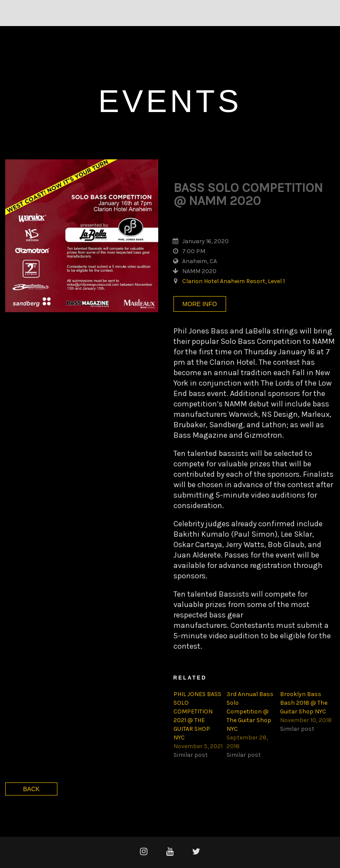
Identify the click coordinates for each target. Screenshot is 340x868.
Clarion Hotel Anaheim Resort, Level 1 (233, 281)
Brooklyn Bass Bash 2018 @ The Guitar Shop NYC (304, 703)
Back (31, 789)
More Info (200, 304)
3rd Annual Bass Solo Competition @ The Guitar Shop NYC (250, 711)
